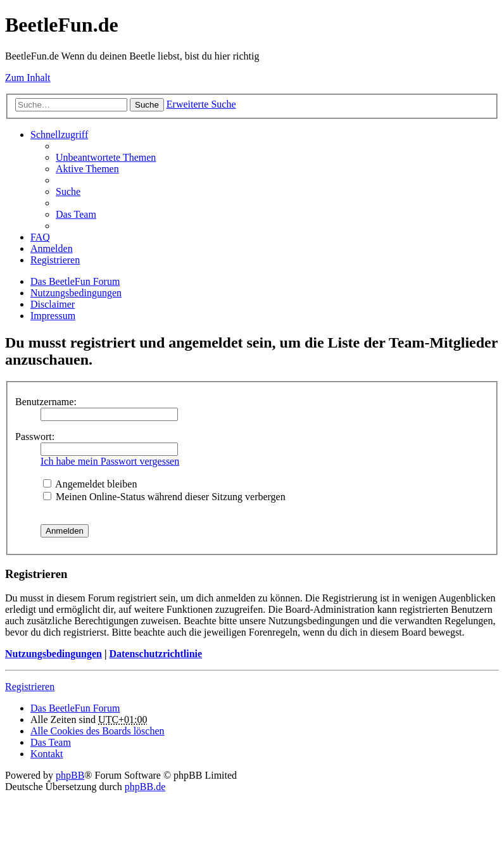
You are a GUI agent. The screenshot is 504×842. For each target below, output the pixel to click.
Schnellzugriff (59, 135)
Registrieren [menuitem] (55, 260)
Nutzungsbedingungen (76, 293)
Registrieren (30, 687)
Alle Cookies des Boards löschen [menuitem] (98, 731)
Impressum (53, 316)
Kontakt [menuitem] (47, 754)
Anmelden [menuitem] (52, 248)
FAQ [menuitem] (40, 237)
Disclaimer (53, 304)
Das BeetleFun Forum (75, 281)
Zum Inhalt (28, 78)
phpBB (70, 775)
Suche (147, 105)
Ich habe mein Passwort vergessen (110, 461)
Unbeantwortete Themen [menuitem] (106, 157)
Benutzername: (46, 402)
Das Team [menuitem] (76, 214)
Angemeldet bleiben (90, 484)
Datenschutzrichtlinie (155, 654)
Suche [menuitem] (68, 192)
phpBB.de (145, 787)
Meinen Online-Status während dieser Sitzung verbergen (164, 497)
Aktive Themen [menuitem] (87, 169)
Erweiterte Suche (201, 104)
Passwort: (35, 437)
